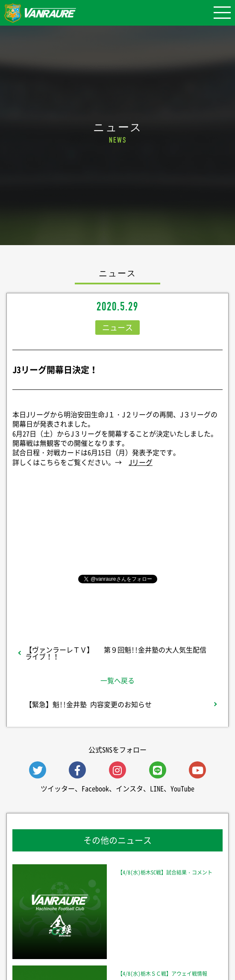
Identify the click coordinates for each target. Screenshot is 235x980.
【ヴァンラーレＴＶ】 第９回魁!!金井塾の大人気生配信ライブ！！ (116, 653)
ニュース (117, 327)
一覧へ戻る (117, 680)
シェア (117, 527)
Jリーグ (141, 462)
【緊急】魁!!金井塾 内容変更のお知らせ (88, 704)
